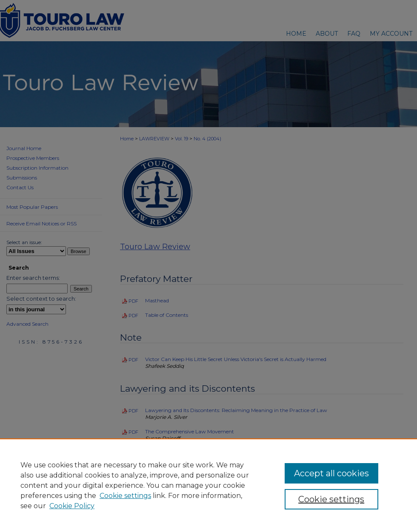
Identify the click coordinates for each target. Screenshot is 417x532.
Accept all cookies (331, 473)
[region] (208, 485)
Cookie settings (125, 496)
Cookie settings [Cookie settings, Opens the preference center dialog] (331, 499)
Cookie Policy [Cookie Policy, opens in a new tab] (72, 506)
